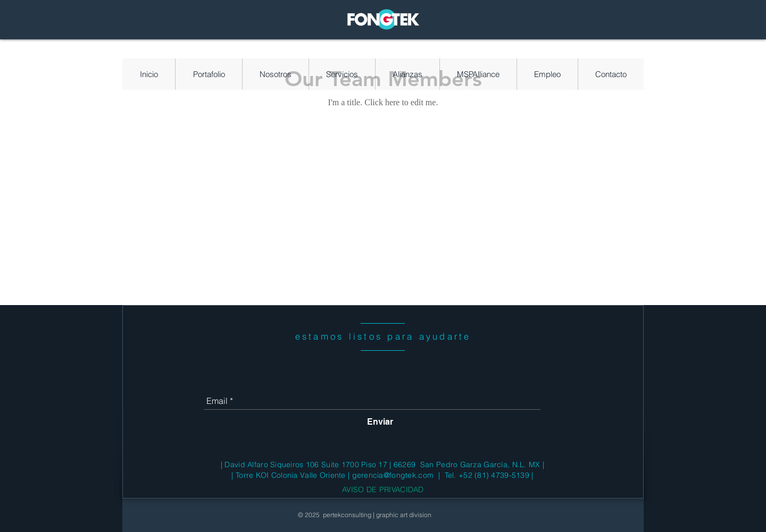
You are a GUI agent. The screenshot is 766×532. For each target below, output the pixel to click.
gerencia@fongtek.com (393, 475)
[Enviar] (380, 422)
